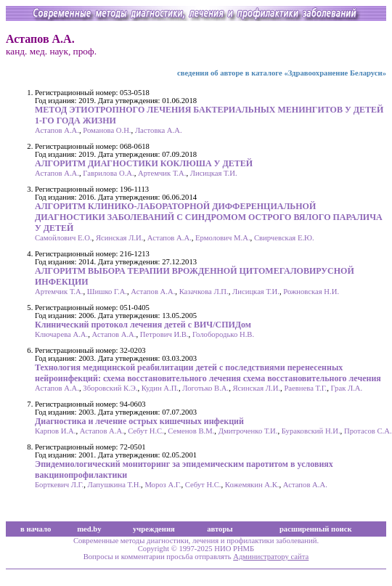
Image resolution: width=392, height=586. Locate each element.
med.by (89, 529)
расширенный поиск (316, 529)
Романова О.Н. (107, 130)
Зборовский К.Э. (110, 388)
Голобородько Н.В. (223, 334)
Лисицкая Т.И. (214, 173)
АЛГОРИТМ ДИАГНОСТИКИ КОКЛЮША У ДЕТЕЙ (144, 163)
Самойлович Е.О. (64, 238)
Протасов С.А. (368, 431)
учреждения (154, 529)
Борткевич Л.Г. (59, 485)
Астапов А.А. (57, 130)
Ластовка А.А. (159, 130)
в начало (36, 529)
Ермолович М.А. (223, 238)
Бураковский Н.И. (311, 431)
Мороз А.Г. (163, 485)
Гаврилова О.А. (108, 173)
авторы (220, 529)
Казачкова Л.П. (204, 292)
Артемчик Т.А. (162, 173)
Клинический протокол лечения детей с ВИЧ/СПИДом (143, 325)
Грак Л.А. (347, 388)
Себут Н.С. (146, 431)
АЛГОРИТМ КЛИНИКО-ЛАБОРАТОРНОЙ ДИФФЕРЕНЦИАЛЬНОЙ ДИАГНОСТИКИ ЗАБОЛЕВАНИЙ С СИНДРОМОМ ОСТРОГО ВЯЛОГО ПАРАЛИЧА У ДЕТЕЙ (209, 217)
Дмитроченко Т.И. (248, 431)
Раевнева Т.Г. (305, 388)
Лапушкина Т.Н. (115, 485)
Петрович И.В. (164, 334)
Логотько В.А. (205, 388)
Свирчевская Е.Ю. (284, 238)
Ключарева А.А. (61, 334)
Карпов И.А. (55, 431)
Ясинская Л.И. (120, 238)
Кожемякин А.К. (252, 485)
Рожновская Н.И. (311, 292)
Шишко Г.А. (107, 292)
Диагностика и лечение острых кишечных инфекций (139, 421)
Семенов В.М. (191, 431)
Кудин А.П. (160, 388)
